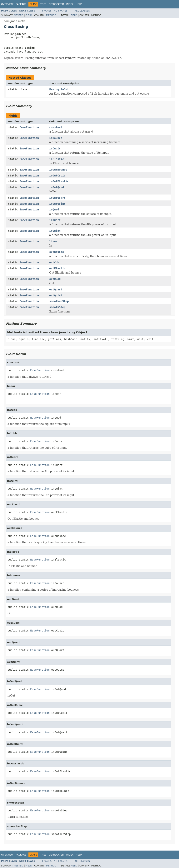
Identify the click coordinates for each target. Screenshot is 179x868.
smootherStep (59, 301)
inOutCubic (57, 176)
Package (21, 4)
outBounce (57, 252)
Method (51, 15)
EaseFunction (29, 127)
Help (79, 4)
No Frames (61, 11)
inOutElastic (59, 181)
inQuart (55, 220)
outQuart (56, 289)
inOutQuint (57, 204)
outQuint (56, 295)
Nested (18, 15)
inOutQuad (57, 187)
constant (56, 127)
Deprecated (56, 4)
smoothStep (57, 307)
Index (70, 4)
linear (54, 241)
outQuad (55, 279)
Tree (43, 4)
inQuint (55, 231)
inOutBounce (58, 170)
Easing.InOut (59, 89)
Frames (47, 11)
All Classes (82, 11)
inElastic (57, 159)
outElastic (57, 268)
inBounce (56, 138)
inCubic (55, 148)
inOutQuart (57, 198)
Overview (7, 4)
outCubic (56, 262)
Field (29, 15)
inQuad (54, 209)
